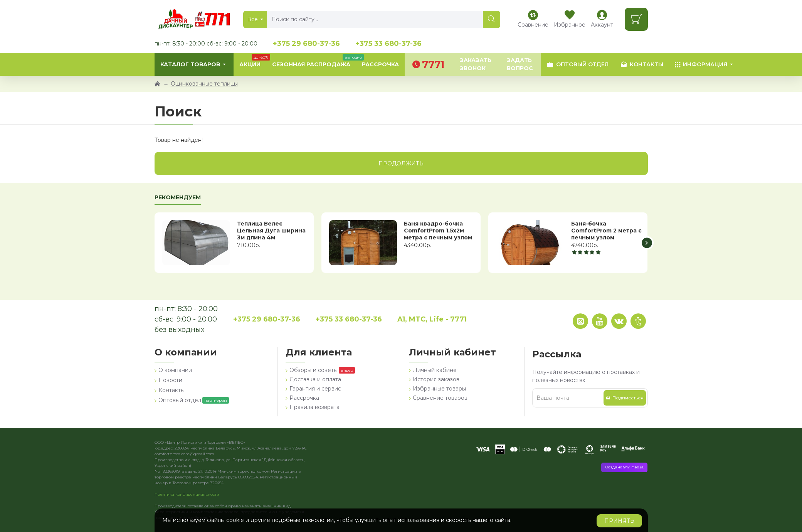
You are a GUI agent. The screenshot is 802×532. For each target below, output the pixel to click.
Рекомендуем (178, 198)
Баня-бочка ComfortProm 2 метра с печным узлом (606, 231)
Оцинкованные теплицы (204, 84)
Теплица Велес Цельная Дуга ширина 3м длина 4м (271, 231)
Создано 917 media (624, 467)
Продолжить (401, 163)
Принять (619, 521)
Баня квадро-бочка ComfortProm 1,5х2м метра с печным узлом (438, 231)
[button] (647, 243)
